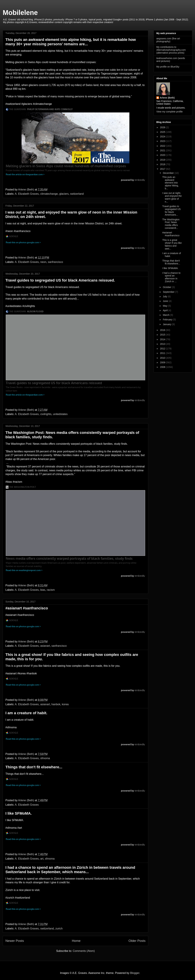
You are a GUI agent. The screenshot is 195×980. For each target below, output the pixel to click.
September (169, 292)
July (165, 296)
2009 (163, 362)
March (166, 315)
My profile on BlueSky (168, 67)
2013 (163, 344)
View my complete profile (169, 112)
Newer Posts (15, 941)
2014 (163, 339)
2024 (163, 137)
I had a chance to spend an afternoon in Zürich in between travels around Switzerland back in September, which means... (70, 870)
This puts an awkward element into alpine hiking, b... (170, 183)
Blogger (135, 973)
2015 (163, 335)
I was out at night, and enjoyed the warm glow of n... (172, 197)
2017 (163, 169)
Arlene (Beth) (167, 98)
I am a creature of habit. (26, 713)
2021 (163, 150)
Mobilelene (20, 13)
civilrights (46, 414)
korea (65, 704)
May (165, 306)
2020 (163, 155)
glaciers (64, 194)
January (167, 324)
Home (76, 941)
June (166, 301)
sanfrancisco (55, 262)
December (169, 173)
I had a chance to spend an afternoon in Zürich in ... (171, 277)
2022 (163, 146)
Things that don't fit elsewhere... (34, 767)
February (168, 320)
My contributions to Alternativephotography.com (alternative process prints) (171, 50)
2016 (163, 330)
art (42, 859)
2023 (163, 141)
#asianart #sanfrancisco (27, 608)
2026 (163, 127)
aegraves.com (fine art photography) (168, 40)
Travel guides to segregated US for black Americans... (171, 210)
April (165, 310)
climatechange (49, 194)
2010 (163, 358)
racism (51, 590)
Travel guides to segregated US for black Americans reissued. (60, 280)
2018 (163, 164)
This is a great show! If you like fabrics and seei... (172, 244)
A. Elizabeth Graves (27, 194)
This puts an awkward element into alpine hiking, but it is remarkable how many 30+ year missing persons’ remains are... (71, 42)
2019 (163, 160)
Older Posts (137, 941)
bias (43, 590)
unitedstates (60, 414)
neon (43, 262)
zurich (59, 929)
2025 (163, 132)
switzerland (77, 194)
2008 (163, 367)
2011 (163, 353)
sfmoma (45, 758)
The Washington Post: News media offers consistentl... (171, 224)
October (167, 287)
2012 (163, 349)
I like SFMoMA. (19, 813)
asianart (45, 646)
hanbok (56, 704)
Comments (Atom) (84, 951)
